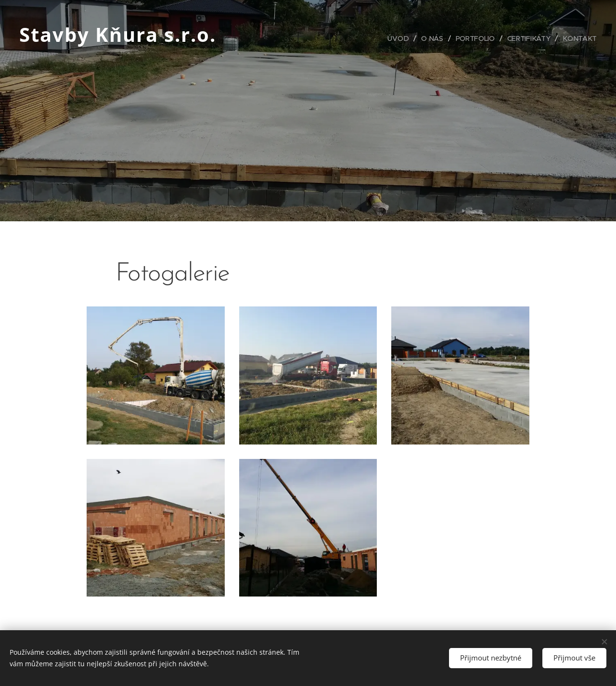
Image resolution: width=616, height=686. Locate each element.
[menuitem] (400, 38)
